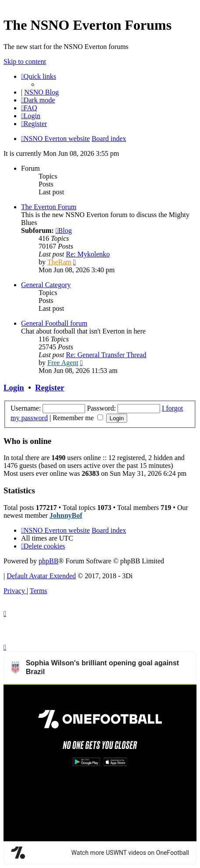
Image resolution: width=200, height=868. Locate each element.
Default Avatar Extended (41, 576)
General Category (46, 285)
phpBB (48, 561)
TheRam (59, 262)
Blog (64, 230)
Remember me (78, 418)
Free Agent (63, 363)
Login (14, 388)
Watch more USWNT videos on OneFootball (130, 695)
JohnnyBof (66, 515)
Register (50, 388)
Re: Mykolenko (88, 254)
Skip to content (25, 61)
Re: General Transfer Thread (106, 355)
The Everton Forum (49, 207)
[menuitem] (29, 108)
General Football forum (54, 323)
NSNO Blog (41, 92)
